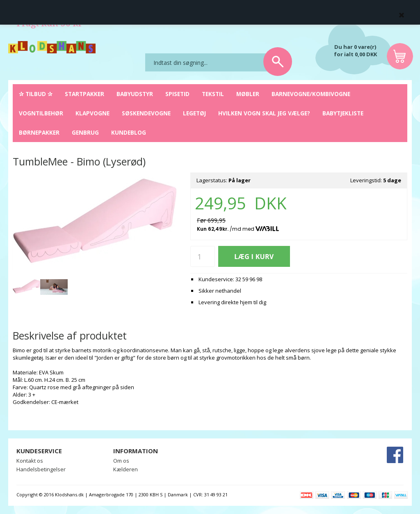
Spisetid (177, 94)
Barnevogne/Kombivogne (311, 94)
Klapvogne (92, 113)
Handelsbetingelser (41, 469)
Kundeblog (129, 132)
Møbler (248, 94)
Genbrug (85, 132)
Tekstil (213, 94)
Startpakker (84, 94)
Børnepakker (39, 132)
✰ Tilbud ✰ (36, 94)
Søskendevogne (146, 113)
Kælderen (126, 469)
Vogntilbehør (41, 113)
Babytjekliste (343, 113)
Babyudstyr (135, 94)
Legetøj (194, 113)
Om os (121, 461)
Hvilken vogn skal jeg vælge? (264, 113)
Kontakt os (30, 461)
